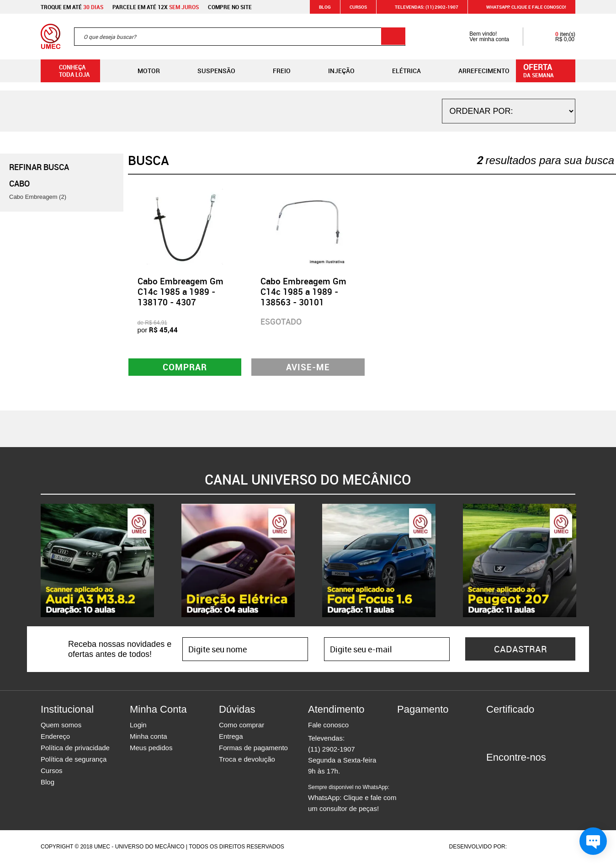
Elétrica (399, 71)
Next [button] (582, 561)
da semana (547, 70)
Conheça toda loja (67, 71)
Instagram (509, 775)
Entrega (231, 737)
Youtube (541, 775)
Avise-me (308, 367)
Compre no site (230, 7)
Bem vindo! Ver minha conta (480, 37)
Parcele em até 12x (156, 7)
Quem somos (61, 726)
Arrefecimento (477, 71)
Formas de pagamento (253, 749)
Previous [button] (34, 561)
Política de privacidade (75, 749)
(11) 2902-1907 (332, 750)
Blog (325, 7)
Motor (141, 71)
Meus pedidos (151, 749)
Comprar (185, 367)
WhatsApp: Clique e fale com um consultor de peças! (352, 799)
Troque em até (72, 7)
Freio (274, 71)
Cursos (358, 7)
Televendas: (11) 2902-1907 (421, 7)
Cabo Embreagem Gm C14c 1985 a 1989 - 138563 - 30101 (303, 292)
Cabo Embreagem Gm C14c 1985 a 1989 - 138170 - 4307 (181, 292)
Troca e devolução (247, 760)
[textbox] (240, 37)
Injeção (334, 71)
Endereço (55, 737)
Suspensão (209, 71)
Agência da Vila (524, 848)
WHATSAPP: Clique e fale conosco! (521, 7)
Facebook (493, 775)
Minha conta (149, 737)
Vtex (558, 848)
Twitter (525, 775)
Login (138, 726)
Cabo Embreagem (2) (38, 197)
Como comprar (242, 726)
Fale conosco (328, 726)
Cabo (19, 183)
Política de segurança (74, 760)
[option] (97, 561)
